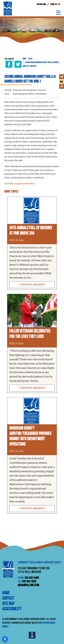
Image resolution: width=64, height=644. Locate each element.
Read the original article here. (20, 184)
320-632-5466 (32, 578)
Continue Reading (32, 285)
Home (6, 593)
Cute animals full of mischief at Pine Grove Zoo (31, 231)
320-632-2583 (29, 581)
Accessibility (12, 609)
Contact (8, 598)
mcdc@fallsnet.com (28, 585)
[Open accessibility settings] (5, 639)
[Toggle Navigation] (58, 13)
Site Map (8, 604)
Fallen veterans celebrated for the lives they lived (30, 334)
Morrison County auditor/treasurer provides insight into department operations (30, 436)
